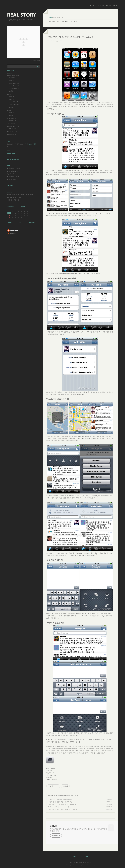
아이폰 (26, 144)
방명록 (115, 6)
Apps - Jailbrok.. (14, 88)
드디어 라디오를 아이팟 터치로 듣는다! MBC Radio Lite (62, 809)
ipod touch (10, 144)
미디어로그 (101, 6)
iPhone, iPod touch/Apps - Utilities (55, 41)
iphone (30, 144)
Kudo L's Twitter (11, 179)
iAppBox (54, 826)
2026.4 (23, 207)
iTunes (10, 110)
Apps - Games (14, 86)
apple (21, 144)
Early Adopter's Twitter (13, 176)
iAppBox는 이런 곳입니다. (14, 197)
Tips (11, 91)
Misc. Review (12, 132)
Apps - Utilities (63, 795)
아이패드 (16, 144)
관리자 (85, 862)
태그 (94, 6)
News (12, 78)
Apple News (12, 118)
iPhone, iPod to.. (13, 75)
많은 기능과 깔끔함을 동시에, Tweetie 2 (67, 22)
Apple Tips (11, 124)
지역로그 (72, 862)
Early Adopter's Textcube (14, 168)
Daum (83, 865)
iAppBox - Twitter (12, 174)
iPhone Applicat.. (13, 126)
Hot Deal (12, 129)
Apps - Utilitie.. (14, 83)
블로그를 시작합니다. (13, 200)
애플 (35, 144)
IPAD (9, 147)
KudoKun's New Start (13, 171)
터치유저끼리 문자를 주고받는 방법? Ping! (59, 802)
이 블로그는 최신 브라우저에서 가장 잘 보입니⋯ (21, 195)
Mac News (12, 121)
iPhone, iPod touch (53, 795)
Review (11, 80)
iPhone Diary (11, 134)
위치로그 (108, 6)
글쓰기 (89, 862)
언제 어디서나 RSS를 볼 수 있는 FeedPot (59, 799)
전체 (10, 73)
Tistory (93, 865)
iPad (10, 94)
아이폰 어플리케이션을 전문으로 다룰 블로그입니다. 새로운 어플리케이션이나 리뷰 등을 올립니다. (79, 830)
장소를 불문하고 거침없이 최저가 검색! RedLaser (61, 804)
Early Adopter (69, 865)
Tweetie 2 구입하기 (51, 779)
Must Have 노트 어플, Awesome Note (57, 807)
